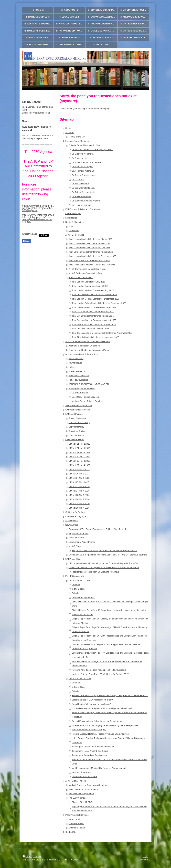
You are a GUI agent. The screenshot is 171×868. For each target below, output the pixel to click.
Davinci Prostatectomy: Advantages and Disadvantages (98, 721)
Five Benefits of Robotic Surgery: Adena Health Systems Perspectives (105, 725)
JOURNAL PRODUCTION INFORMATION (89, 384)
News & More (72, 525)
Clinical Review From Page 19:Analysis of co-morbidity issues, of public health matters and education (109, 612)
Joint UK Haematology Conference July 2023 (93, 312)
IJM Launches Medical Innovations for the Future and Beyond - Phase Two (104, 563)
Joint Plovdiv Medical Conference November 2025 (95, 337)
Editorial (76, 593)
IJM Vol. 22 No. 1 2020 (79, 457)
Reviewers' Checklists (79, 376)
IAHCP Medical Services (77, 815)
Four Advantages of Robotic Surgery (89, 730)
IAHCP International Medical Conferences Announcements (99, 768)
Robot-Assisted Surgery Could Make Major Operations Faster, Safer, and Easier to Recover (109, 715)
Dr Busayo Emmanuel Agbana (86, 201)
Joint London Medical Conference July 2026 (89, 248)
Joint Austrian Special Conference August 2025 (94, 320)
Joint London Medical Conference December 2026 (92, 256)
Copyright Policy (76, 427)
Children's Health (77, 828)
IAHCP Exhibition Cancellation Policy (86, 273)
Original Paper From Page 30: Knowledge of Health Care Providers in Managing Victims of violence (110, 629)
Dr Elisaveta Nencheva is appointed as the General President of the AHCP (104, 568)
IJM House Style (73, 214)
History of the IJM (77, 137)
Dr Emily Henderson (81, 196)
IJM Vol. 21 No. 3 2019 (79, 448)
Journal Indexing (76, 359)
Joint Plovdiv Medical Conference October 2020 (94, 295)
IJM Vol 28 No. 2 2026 (79, 499)
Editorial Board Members (77, 141)
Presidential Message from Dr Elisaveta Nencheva (96, 572)
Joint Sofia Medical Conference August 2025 (93, 316)
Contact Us (71, 832)
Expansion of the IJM (79, 533)
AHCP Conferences (75, 235)
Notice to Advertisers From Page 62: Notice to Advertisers (99, 670)
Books (72, 226)
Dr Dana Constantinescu (83, 188)
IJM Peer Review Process (78, 410)
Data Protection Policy (79, 423)
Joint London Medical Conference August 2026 (91, 252)
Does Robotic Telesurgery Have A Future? (92, 704)
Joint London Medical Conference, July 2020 (93, 290)
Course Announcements (83, 597)
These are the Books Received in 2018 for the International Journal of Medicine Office (109, 762)
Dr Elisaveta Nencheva (83, 154)
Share (27, 241)
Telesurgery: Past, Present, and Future (90, 751)
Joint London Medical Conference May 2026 (89, 243)
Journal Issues (75, 363)
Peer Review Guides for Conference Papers (89, 350)
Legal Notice (71, 218)
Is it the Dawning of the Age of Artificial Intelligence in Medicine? (102, 708)
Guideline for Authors (75, 512)
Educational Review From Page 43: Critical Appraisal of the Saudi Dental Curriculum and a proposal (106, 646)
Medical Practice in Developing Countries (88, 785)
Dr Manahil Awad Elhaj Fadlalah (87, 162)
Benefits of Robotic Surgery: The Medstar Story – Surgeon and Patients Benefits (110, 695)
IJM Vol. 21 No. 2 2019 (79, 444)
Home (68, 128)
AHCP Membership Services (79, 405)
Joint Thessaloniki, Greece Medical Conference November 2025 (102, 333)
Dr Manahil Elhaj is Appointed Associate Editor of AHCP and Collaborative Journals (108, 555)
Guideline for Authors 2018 (84, 777)
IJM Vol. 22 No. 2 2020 (79, 461)
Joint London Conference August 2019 (90, 286)
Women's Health (76, 823)
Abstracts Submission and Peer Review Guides (88, 341)
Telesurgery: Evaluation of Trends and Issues (93, 747)
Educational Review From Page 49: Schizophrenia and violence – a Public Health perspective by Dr (110, 655)
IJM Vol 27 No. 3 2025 (79, 486)
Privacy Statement (77, 418)
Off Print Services (80, 393)
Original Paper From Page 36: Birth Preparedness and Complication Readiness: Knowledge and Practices (109, 638)
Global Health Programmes (81, 794)
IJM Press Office (73, 559)
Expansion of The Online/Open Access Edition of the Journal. (97, 529)
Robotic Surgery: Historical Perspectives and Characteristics (100, 734)
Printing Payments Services (82, 388)
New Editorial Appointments (82, 542)
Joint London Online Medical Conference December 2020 (99, 303)
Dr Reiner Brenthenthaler (84, 192)
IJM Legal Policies (74, 414)
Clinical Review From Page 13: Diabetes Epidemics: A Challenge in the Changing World (110, 604)
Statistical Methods (78, 371)
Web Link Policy (76, 435)
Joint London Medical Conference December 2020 (96, 299)
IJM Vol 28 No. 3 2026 (79, 504)
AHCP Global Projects (76, 781)
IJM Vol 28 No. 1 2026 (79, 495)
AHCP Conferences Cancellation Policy (87, 269)
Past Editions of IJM (75, 576)
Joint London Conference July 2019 (89, 282)
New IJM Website (77, 538)
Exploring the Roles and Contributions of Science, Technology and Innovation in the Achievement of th (109, 809)
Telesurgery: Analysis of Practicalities (89, 755)
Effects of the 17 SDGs (83, 802)
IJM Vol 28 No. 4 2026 (79, 508)
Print (27, 856)
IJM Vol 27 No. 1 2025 (79, 478)
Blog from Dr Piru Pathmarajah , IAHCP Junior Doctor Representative (104, 550)
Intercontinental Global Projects (83, 789)
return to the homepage (99, 109)
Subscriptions (72, 521)
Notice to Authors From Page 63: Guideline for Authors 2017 (100, 674)
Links (71, 367)
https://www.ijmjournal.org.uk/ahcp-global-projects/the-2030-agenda (38, 208)
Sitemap (37, 856)
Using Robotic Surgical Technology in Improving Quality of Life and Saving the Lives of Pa (109, 740)
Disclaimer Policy (77, 431)
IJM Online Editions (75, 440)
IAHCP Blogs (75, 546)
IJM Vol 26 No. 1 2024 (79, 474)
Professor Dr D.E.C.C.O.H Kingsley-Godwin (92, 150)
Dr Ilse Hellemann (80, 184)
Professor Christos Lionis (84, 175)
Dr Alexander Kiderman (83, 171)
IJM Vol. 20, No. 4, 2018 (80, 678)
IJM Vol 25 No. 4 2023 (79, 469)
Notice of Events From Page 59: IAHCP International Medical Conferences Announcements (107, 664)
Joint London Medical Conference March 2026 (90, 239)
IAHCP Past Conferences (81, 277)
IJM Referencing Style (76, 516)
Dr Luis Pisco (78, 179)
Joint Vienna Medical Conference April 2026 (89, 260)
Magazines (74, 231)
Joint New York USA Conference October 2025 (94, 324)
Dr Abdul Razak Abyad (82, 167)
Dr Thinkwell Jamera (81, 205)
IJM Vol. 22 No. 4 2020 (79, 465)
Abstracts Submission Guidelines (84, 346)
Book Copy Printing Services (85, 397)
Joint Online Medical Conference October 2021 (94, 307)
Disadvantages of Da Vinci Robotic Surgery (92, 700)
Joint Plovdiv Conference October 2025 (90, 329)
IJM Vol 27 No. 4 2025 (79, 491)
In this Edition (78, 589)
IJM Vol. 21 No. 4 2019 (79, 452)
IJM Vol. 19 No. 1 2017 (79, 580)
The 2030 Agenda (77, 798)
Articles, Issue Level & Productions (82, 354)
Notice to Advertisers (78, 380)
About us (69, 132)
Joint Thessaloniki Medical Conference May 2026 (92, 265)
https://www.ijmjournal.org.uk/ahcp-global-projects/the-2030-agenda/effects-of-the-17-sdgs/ (38, 218)
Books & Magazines (75, 222)
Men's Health (75, 819)
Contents (76, 585)
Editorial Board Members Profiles (84, 145)
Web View (143, 860)
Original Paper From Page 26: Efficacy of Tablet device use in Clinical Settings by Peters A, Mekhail (110, 621)
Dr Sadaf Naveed (80, 158)
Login (145, 856)
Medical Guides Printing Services (87, 401)
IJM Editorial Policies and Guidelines (83, 209)
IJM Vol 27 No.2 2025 (79, 482)
